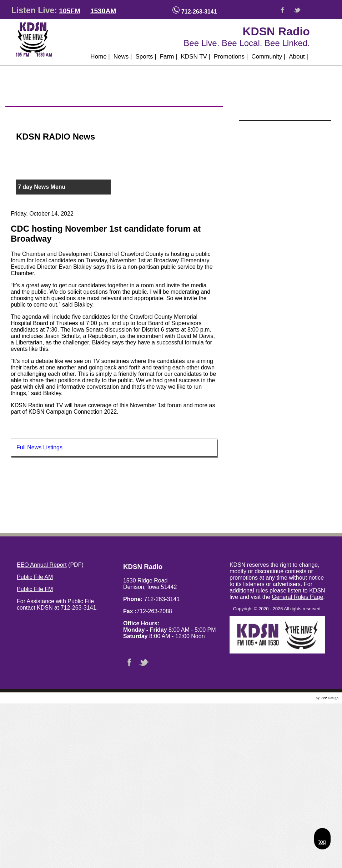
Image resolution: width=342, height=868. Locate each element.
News (123, 57)
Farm (169, 57)
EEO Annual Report (42, 565)
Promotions (231, 57)
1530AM (103, 11)
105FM (70, 11)
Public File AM (35, 577)
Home (100, 57)
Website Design (303, 698)
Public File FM (35, 589)
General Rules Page (297, 597)
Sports (146, 57)
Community (268, 57)
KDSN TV (196, 57)
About (298, 57)
